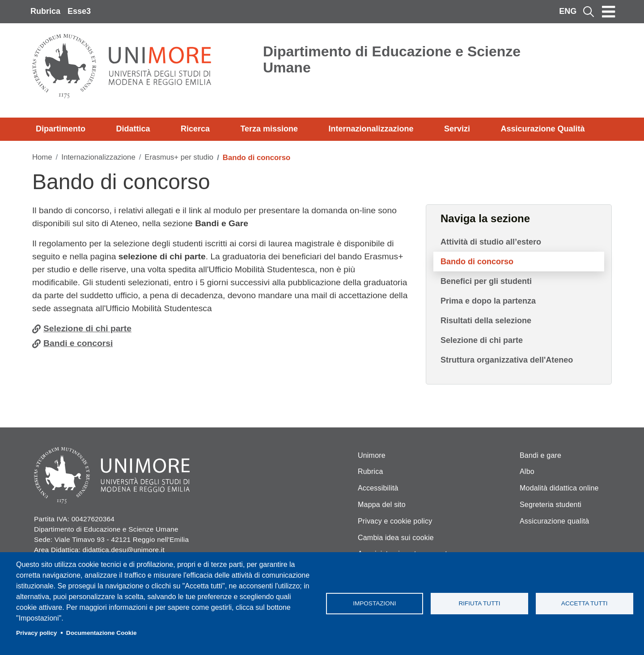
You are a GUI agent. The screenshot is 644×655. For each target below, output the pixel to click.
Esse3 (79, 11)
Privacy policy (36, 633)
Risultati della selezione (486, 321)
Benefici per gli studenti (486, 281)
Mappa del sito (382, 505)
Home (42, 157)
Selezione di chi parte (87, 328)
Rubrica (45, 11)
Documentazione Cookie (102, 633)
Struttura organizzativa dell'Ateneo (507, 360)
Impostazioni (374, 603)
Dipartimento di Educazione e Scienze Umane (392, 59)
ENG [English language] (568, 11)
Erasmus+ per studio (179, 157)
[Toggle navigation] (609, 12)
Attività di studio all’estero (491, 242)
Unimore (372, 455)
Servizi (457, 129)
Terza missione (269, 129)
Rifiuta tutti (479, 603)
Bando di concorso (477, 262)
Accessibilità (378, 488)
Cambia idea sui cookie (396, 538)
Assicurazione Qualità (542, 129)
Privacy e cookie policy (395, 521)
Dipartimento (61, 129)
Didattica (133, 129)
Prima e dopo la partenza (488, 301)
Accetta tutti (585, 603)
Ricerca (195, 129)
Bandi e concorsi (78, 343)
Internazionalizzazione (371, 129)
